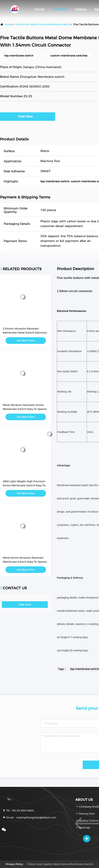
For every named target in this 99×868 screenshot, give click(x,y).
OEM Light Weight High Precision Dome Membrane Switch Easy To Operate (24, 485)
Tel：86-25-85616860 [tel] (18, 811)
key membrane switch (85, 669)
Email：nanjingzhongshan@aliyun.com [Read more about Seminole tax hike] (29, 818)
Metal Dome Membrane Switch (50, 24)
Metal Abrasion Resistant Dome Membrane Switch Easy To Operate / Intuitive (25, 409)
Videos (81, 9)
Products (60, 9)
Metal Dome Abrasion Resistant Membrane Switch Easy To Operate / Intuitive (25, 562)
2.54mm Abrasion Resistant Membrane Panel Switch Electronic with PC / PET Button (25, 333)
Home (40, 9)
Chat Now (28, 116)
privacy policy (14, 864)
